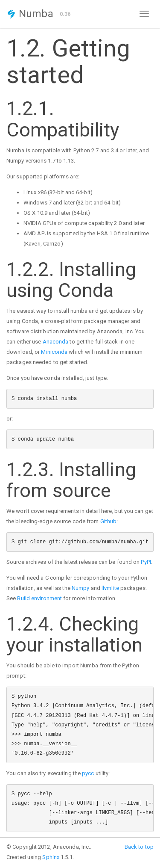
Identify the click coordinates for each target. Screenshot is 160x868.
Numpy (81, 588)
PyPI (146, 562)
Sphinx (51, 857)
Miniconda (54, 352)
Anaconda (56, 342)
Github (109, 521)
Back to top (139, 847)
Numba (30, 14)
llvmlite (110, 588)
